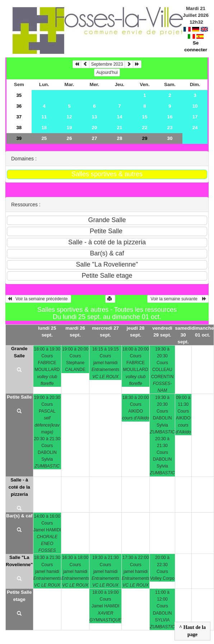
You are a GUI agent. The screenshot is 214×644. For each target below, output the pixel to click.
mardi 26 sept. (75, 332)
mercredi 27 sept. (105, 332)
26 (69, 138)
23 (170, 128)
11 (44, 117)
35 (19, 95)
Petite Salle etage (19, 596)
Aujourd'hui (107, 72)
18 (44, 128)
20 (95, 128)
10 (195, 106)
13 (95, 117)
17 (195, 117)
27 (95, 138)
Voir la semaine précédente (38, 299)
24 (195, 128)
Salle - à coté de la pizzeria (19, 487)
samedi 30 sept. (183, 335)
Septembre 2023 (107, 64)
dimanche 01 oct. (203, 332)
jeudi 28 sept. (136, 332)
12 (69, 117)
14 (120, 117)
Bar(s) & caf (19, 516)
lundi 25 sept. (47, 332)
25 (44, 138)
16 (170, 117)
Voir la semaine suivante (178, 299)
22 (145, 128)
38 (19, 128)
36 (19, 106)
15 (145, 117)
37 (19, 117)
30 (170, 138)
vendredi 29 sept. (162, 332)
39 (19, 138)
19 (69, 128)
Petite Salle (19, 397)
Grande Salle (19, 352)
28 (120, 138)
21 (120, 128)
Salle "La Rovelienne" (19, 561)
